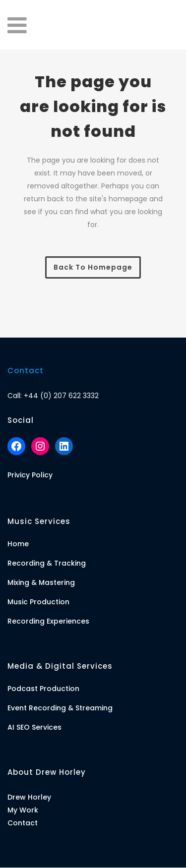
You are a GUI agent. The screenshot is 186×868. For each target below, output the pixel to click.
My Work (23, 810)
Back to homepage (93, 267)
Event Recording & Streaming (60, 708)
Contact (23, 823)
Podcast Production (43, 689)
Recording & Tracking (47, 563)
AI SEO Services (34, 727)
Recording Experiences (48, 621)
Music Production (38, 602)
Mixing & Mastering (41, 582)
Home (18, 544)
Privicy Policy (30, 475)
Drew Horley (29, 797)
